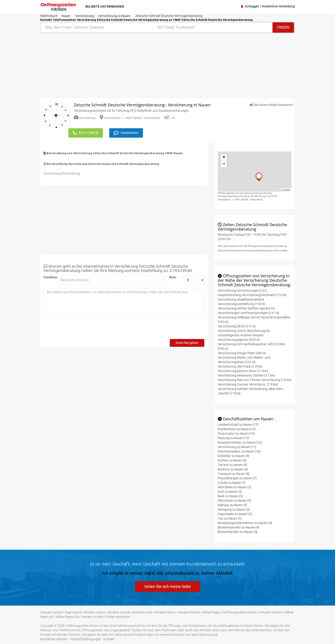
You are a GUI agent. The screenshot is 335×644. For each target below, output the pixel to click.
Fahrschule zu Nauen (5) (234, 501)
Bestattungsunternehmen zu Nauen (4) (245, 523)
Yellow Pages (211, 612)
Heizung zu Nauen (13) (233, 438)
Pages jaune (73, 612)
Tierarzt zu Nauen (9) (232, 465)
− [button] (224, 164)
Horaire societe (93, 617)
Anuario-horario (189, 612)
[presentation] (77, 330)
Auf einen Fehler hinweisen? (272, 105)
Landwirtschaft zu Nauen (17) (238, 425)
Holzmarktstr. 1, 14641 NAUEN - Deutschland (130, 118)
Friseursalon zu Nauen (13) (236, 434)
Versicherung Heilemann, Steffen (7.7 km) (246, 375)
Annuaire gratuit (51, 612)
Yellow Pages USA (68, 617)
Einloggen (252, 6)
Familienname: (49, 277)
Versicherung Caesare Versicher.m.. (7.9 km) (248, 384)
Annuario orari (142, 612)
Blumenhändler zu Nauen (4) (238, 532)
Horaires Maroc (165, 612)
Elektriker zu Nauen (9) (233, 456)
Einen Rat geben (187, 343)
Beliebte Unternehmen (105, 6)
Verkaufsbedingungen (85, 639)
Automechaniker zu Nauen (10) (239, 451)
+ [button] (224, 158)
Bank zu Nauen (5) (230, 496)
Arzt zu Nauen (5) (230, 492)
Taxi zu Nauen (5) (230, 518)
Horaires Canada (119, 612)
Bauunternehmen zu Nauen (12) (240, 442)
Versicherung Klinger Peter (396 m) (242, 353)
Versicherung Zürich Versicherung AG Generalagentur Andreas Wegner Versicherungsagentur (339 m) (244, 335)
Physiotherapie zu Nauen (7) (237, 478)
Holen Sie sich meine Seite (168, 586)
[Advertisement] (102, 67)
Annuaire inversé (271, 612)
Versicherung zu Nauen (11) (237, 447)
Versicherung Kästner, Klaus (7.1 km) (243, 371)
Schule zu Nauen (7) (232, 483)
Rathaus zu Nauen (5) (232, 505)
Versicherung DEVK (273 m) (237, 326)
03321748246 (86, 133)
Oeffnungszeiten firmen (240, 612)
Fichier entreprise (118, 617)
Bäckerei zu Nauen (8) (233, 469)
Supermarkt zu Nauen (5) (235, 514)
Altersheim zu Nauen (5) (234, 487)
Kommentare (126, 133)
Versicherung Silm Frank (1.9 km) (240, 366)
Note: (173, 277)
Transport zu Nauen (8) (234, 474)
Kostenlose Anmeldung (278, 6)
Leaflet (286, 190)
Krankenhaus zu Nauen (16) (237, 429)
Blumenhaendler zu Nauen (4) (238, 527)
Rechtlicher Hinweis (54, 639)
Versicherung (85, 118)
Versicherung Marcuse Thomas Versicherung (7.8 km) (255, 380)
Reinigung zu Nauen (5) (234, 509)
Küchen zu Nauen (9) (232, 460)
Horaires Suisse (94, 612)
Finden (283, 27)
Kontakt (109, 639)
